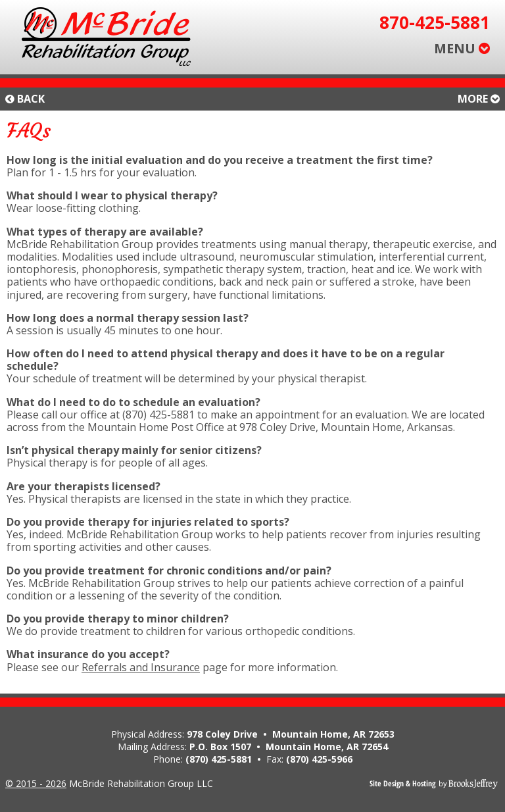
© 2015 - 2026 (36, 783)
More (479, 99)
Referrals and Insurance (141, 667)
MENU (462, 48)
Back (25, 99)
